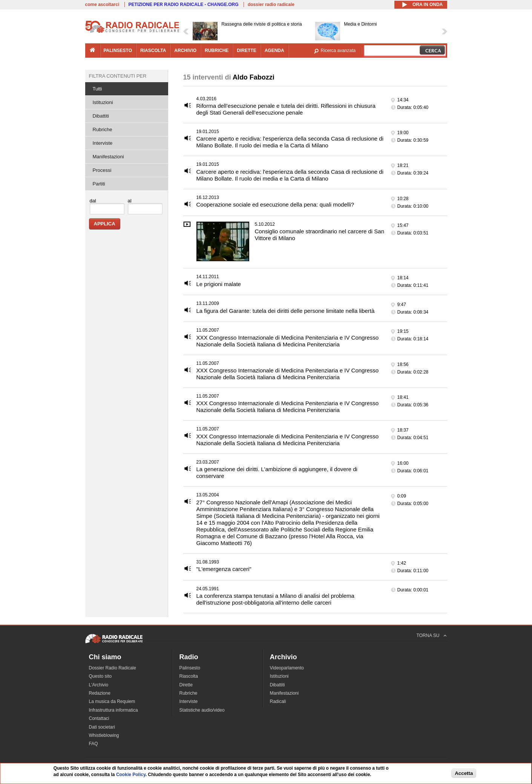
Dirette (186, 685)
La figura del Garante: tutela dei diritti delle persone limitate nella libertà (286, 311)
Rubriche (103, 129)
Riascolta (189, 676)
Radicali (278, 701)
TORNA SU (428, 635)
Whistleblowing (104, 735)
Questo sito (100, 676)
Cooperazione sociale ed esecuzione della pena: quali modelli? (275, 204)
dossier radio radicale (271, 5)
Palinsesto (190, 668)
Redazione (100, 693)
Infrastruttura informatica (113, 710)
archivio (185, 51)
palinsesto (118, 51)
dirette (246, 51)
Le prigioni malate (219, 284)
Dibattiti (101, 116)
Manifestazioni (108, 157)
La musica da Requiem (112, 701)
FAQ (94, 744)
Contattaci (99, 718)
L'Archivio (99, 685)
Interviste (103, 143)
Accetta (464, 773)
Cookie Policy (131, 775)
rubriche (217, 51)
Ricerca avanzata (338, 51)
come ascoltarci (102, 5)
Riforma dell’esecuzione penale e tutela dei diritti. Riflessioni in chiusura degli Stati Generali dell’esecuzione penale (286, 109)
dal (93, 201)
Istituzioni (103, 102)
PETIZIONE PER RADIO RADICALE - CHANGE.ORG (184, 5)
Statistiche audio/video (202, 710)
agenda (274, 51)
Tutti (97, 89)
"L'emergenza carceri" (224, 569)
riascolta (153, 51)
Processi (102, 170)
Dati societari (102, 727)
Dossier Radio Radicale (113, 668)
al (130, 201)
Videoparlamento (287, 668)
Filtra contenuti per (118, 76)
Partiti (99, 184)
